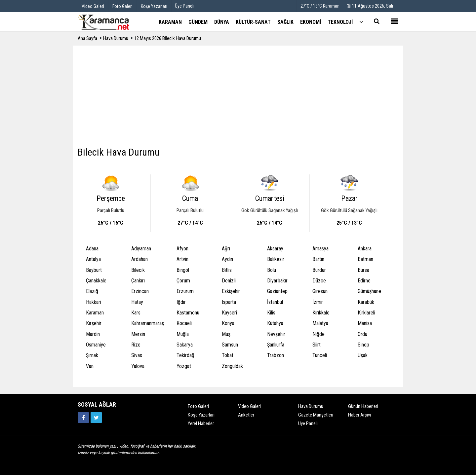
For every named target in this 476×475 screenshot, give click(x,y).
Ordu (362, 334)
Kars (136, 313)
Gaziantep (277, 291)
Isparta (229, 302)
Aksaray (275, 249)
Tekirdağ (185, 355)
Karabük (366, 302)
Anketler (246, 415)
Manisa (365, 323)
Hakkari (94, 302)
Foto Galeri (198, 406)
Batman (365, 259)
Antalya (93, 259)
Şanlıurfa (276, 345)
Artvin (182, 259)
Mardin (93, 334)
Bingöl (183, 270)
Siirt (317, 345)
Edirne (364, 281)
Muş (226, 334)
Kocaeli (184, 323)
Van (90, 366)
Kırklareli (366, 313)
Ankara (365, 249)
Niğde (318, 334)
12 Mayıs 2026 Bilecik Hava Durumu (168, 38)
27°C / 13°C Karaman (320, 6)
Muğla (183, 334)
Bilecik (138, 270)
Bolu (272, 270)
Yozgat (184, 366)
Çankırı (138, 281)
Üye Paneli (185, 6)
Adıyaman (141, 249)
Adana (92, 249)
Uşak (363, 355)
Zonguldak (232, 366)
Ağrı (226, 249)
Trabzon (276, 355)
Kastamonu (188, 313)
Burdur (319, 270)
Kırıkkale (321, 313)
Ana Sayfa (87, 38)
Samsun (230, 345)
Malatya (320, 323)
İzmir (318, 302)
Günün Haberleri (363, 406)
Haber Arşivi (359, 415)
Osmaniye (96, 345)
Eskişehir (231, 291)
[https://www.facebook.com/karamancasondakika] (83, 418)
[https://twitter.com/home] (96, 418)
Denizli (229, 281)
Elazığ (92, 291)
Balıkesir (276, 259)
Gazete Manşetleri (316, 415)
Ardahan (139, 259)
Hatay (137, 302)
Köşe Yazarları (201, 415)
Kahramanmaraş (148, 323)
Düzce (319, 281)
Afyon (182, 249)
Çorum (183, 281)
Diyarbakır (277, 281)
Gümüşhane (369, 291)
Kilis (271, 313)
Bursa (363, 270)
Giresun (320, 291)
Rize (136, 345)
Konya (228, 323)
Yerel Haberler (201, 423)
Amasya (320, 249)
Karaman (95, 313)
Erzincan (140, 291)
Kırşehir (94, 323)
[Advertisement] (238, 98)
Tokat (228, 355)
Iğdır (181, 302)
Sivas (137, 355)
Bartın (318, 259)
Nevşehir (276, 334)
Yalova (138, 366)
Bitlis (227, 270)
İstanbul (275, 302)
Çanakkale (96, 281)
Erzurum (185, 291)
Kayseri (229, 313)
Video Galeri (249, 406)
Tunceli (320, 355)
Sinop (363, 345)
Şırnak (92, 355)
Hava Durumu (116, 38)
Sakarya (185, 345)
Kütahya (275, 323)
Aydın (227, 259)
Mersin (138, 334)
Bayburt (94, 270)
